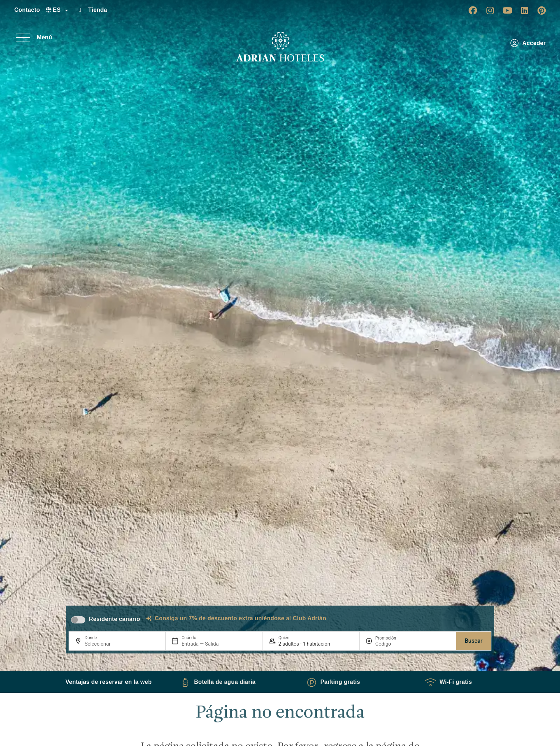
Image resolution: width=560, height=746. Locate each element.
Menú (44, 37)
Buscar (474, 641)
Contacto (27, 10)
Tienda (98, 10)
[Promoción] (392, 644)
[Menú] (23, 38)
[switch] (78, 620)
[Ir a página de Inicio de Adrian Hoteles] (280, 47)
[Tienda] (80, 10)
